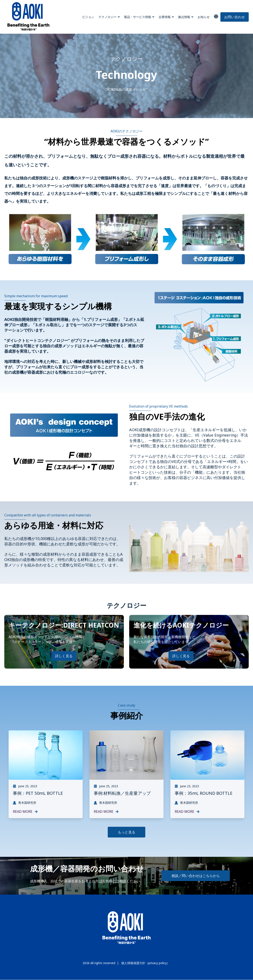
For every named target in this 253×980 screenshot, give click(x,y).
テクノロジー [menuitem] (108, 17)
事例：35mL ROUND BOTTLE (204, 793)
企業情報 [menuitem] (165, 17)
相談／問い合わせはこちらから (196, 876)
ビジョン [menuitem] (88, 17)
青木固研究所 (25, 803)
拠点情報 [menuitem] (184, 17)
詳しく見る (64, 656)
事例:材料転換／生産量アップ (122, 793)
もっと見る (126, 832)
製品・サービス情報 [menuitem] (138, 17)
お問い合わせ (235, 17)
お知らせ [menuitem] (204, 17)
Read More (25, 812)
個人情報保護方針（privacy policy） (145, 963)
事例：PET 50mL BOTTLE (38, 793)
